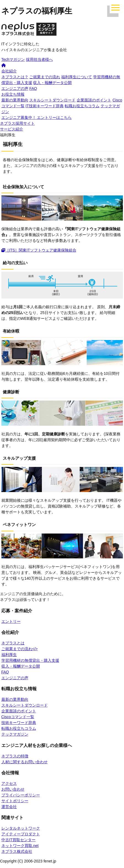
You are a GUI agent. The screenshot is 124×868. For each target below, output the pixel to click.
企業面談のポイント (94, 100)
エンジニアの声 (15, 88)
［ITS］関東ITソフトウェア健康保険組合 (39, 250)
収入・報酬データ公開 (52, 83)
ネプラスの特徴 (15, 756)
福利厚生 (9, 655)
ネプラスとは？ (15, 77)
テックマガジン (15, 734)
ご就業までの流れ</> (20, 649)
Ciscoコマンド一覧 (18, 717)
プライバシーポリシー (21, 795)
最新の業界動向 (15, 100)
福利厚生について (77, 77)
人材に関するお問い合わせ (25, 762)
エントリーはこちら (37, 117)
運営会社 (9, 807)
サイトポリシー (15, 801)
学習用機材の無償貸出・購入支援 (30, 660)
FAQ (33, 88)
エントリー (11, 621)
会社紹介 (9, 71)
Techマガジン (13, 59)
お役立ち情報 (13, 94)
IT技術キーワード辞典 (44, 106)
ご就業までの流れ (45, 77)
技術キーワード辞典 (19, 723)
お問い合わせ (13, 789)
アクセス (9, 783)
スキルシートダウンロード (52, 100)
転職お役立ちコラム (82, 106)
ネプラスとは (13, 643)
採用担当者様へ (39, 59)
